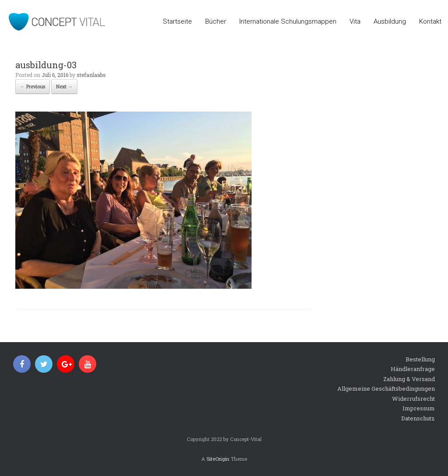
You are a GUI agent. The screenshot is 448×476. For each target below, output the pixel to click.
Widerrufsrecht (413, 399)
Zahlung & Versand (409, 379)
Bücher (216, 21)
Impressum (419, 408)
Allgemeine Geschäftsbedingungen (386, 388)
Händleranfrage (413, 369)
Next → (64, 86)
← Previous (33, 86)
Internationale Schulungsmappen (288, 21)
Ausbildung (390, 21)
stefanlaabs (91, 75)
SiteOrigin (218, 459)
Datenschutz (418, 418)
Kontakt (430, 21)
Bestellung (420, 359)
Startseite (177, 21)
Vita (355, 21)
